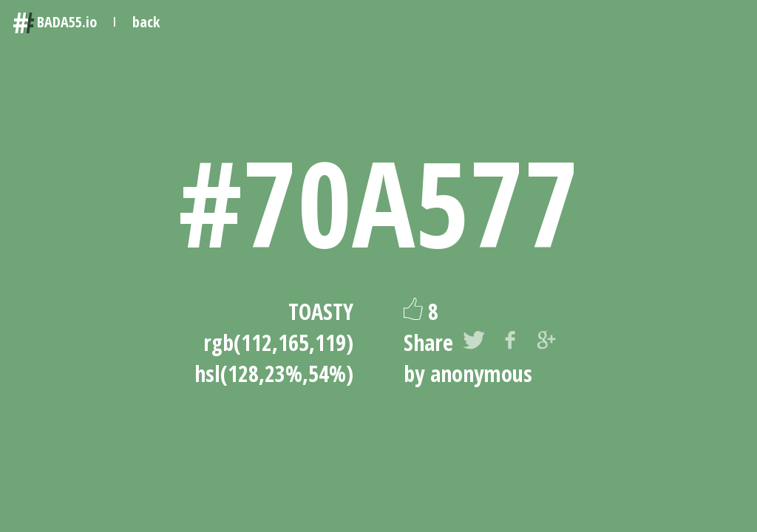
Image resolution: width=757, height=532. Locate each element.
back (146, 22)
